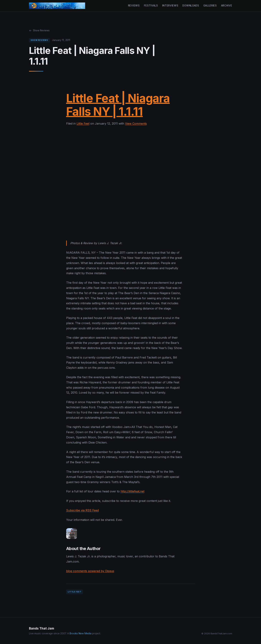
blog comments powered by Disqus (90, 571)
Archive (227, 6)
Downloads (191, 6)
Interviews (170, 6)
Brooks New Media (81, 633)
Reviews (134, 6)
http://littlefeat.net (132, 491)
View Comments (136, 124)
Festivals (151, 6)
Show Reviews (39, 31)
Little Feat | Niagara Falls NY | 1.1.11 (118, 105)
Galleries (210, 6)
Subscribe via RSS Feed (82, 510)
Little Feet (83, 124)
